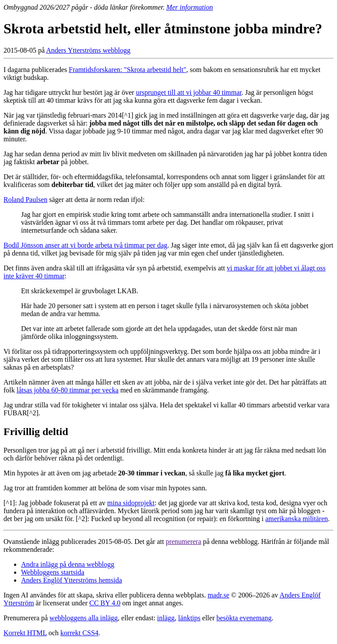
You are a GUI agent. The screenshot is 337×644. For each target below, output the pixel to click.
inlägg (166, 618)
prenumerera (184, 541)
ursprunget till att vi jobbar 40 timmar (189, 92)
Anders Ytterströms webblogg (88, 50)
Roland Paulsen (25, 200)
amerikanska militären (297, 519)
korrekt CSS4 (80, 633)
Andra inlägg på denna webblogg (68, 564)
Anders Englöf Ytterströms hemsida (72, 580)
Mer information (190, 7)
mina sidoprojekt (131, 503)
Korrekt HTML (25, 633)
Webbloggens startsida (53, 572)
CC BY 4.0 (105, 603)
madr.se (218, 595)
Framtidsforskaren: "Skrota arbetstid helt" (128, 70)
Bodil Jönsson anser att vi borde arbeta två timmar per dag (85, 245)
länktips (189, 618)
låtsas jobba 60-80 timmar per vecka (68, 390)
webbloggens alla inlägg (84, 618)
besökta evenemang (244, 618)
